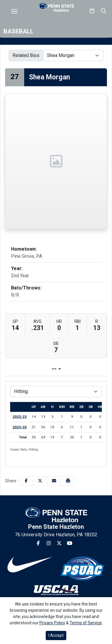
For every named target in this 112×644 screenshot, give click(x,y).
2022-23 (20, 417)
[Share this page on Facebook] (26, 481)
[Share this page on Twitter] (40, 481)
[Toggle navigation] (14, 11)
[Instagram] (49, 543)
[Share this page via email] (54, 481)
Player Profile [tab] (44, 369)
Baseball (19, 31)
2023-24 (20, 427)
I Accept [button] (56, 635)
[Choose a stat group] (56, 392)
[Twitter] (59, 543)
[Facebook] (38, 543)
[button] (68, 481)
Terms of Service (86, 623)
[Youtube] (70, 543)
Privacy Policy (52, 623)
